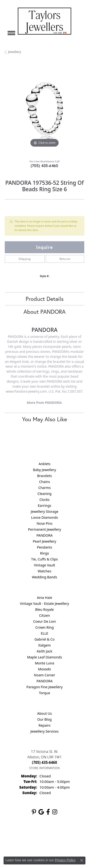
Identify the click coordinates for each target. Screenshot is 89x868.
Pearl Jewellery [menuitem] (44, 541)
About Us (45, 713)
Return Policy (33, 834)
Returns (65, 259)
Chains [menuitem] (45, 482)
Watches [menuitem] (44, 571)
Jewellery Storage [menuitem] (44, 511)
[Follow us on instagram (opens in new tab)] (55, 812)
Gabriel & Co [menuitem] (44, 639)
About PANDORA (44, 312)
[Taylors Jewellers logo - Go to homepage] (44, 21)
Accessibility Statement (61, 843)
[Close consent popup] (82, 860)
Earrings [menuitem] (44, 506)
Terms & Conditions (25, 843)
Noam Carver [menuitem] (44, 675)
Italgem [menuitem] (44, 645)
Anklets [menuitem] (45, 464)
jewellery (15, 52)
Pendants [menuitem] (45, 547)
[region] (44, 109)
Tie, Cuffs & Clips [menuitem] (44, 559)
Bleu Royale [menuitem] (44, 609)
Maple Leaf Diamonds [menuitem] (44, 657)
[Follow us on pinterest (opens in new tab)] (34, 812)
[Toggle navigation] (11, 33)
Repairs (44, 725)
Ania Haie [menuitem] (44, 598)
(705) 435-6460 (44, 166)
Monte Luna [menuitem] (44, 663)
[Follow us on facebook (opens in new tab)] (48, 812)
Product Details (45, 299)
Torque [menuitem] (44, 693)
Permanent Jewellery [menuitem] (44, 529)
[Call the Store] (45, 762)
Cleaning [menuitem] (44, 494)
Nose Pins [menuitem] (44, 523)
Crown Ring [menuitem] (45, 627)
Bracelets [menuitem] (44, 476)
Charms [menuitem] (44, 488)
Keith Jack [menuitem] (44, 651)
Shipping (25, 259)
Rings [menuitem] (44, 553)
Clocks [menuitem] (44, 500)
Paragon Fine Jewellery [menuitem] (44, 687)
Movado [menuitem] (44, 669)
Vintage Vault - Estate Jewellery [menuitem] (44, 603)
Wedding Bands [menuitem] (44, 577)
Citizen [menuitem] (45, 615)
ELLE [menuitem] (44, 633)
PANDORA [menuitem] (44, 535)
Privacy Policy (56, 834)
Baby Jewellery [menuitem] (44, 470)
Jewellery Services (44, 731)
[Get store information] (44, 768)
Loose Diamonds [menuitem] (44, 517)
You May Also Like (44, 419)
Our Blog (44, 719)
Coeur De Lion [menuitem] (45, 621)
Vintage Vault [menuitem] (44, 565)
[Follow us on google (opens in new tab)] (41, 812)
